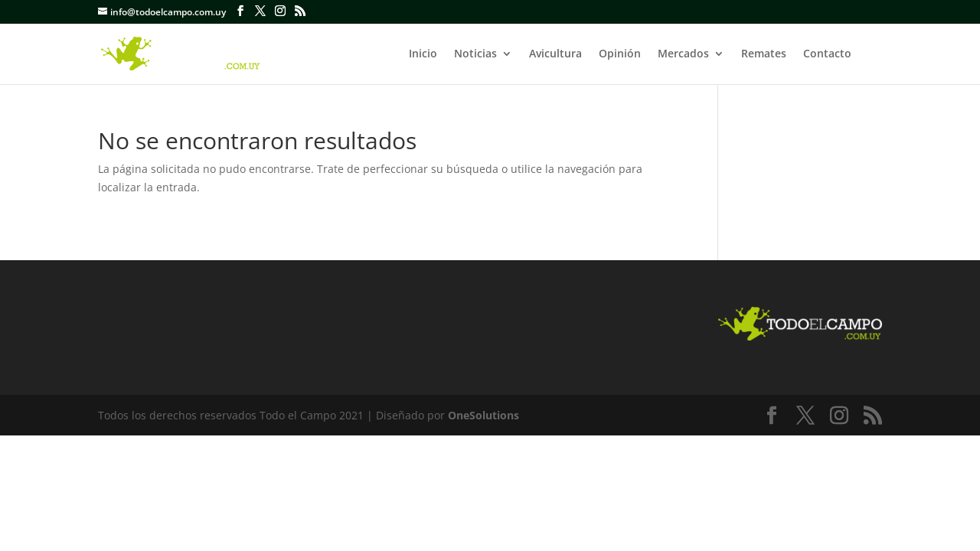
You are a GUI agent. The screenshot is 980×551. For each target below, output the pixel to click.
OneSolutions (483, 415)
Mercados (683, 54)
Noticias (475, 54)
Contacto (827, 54)
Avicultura (555, 54)
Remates (764, 54)
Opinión (620, 54)
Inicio (423, 54)
